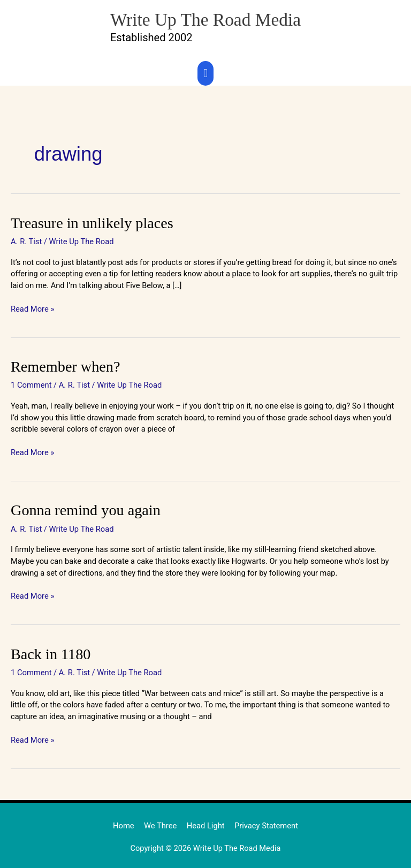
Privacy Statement (265, 822)
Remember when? (64, 365)
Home (124, 822)
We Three (161, 822)
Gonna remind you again (83, 508)
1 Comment (31, 383)
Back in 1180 (50, 651)
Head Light (205, 822)
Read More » (32, 308)
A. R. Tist (26, 240)
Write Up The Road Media (205, 18)
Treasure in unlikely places (89, 222)
